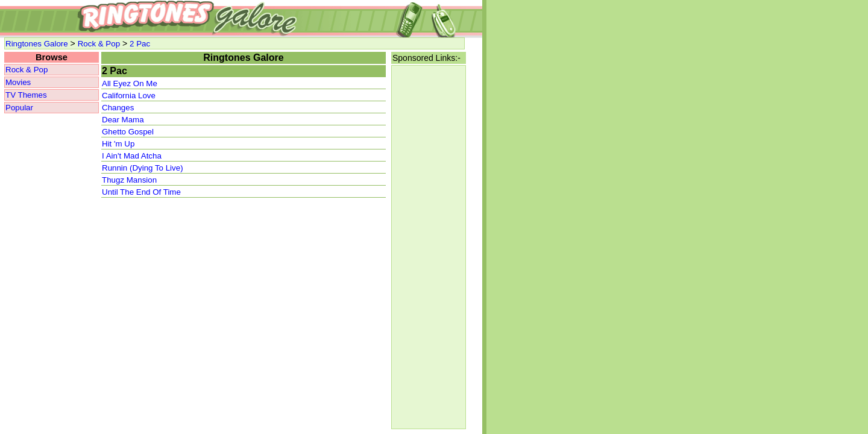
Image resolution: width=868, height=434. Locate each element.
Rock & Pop (99, 44)
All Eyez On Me (130, 83)
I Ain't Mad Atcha (132, 156)
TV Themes (26, 95)
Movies (18, 82)
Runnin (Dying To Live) (143, 168)
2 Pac (140, 44)
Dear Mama (123, 120)
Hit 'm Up (118, 144)
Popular (19, 108)
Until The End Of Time (141, 192)
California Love (129, 96)
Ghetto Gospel (128, 132)
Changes (118, 108)
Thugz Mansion (129, 180)
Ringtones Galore (37, 44)
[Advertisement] (429, 247)
